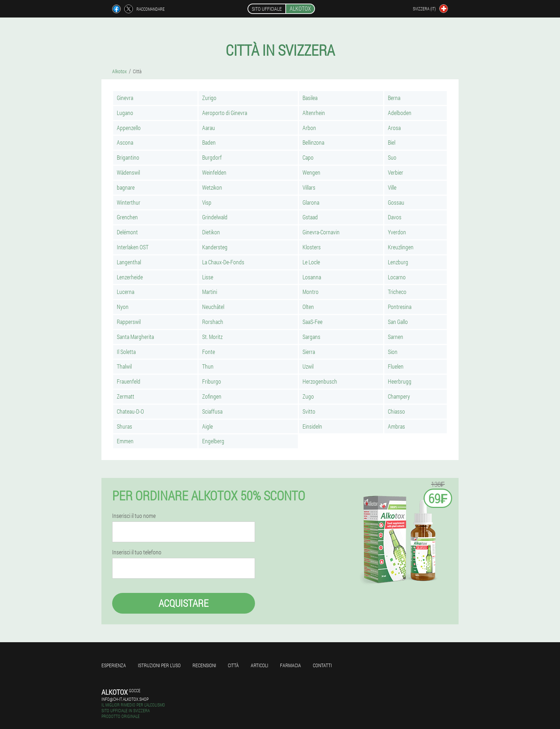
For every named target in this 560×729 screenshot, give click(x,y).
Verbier (396, 172)
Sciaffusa (212, 411)
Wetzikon (212, 187)
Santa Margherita (135, 337)
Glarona (311, 202)
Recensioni (204, 665)
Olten (308, 307)
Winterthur (129, 202)
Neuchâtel (213, 307)
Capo (308, 157)
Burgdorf (212, 157)
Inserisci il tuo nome (134, 516)
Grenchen (127, 217)
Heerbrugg (400, 381)
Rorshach (213, 322)
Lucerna (126, 292)
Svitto (309, 411)
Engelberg (213, 441)
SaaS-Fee (312, 322)
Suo (392, 157)
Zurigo (209, 98)
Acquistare (184, 603)
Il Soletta (126, 352)
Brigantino (128, 157)
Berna (394, 98)
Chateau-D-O (130, 411)
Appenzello (129, 128)
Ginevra (125, 98)
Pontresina (400, 307)
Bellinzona (313, 142)
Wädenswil (128, 172)
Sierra (309, 352)
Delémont (127, 232)
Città (233, 665)
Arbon (309, 128)
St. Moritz (212, 337)
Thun (208, 366)
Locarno (397, 277)
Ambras (396, 426)
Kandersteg (215, 247)
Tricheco (397, 292)
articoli (259, 665)
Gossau (396, 202)
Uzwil (308, 366)
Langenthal (129, 262)
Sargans (311, 337)
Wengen (311, 172)
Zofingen (212, 396)
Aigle (207, 426)
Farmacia (291, 665)
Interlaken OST (133, 247)
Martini (210, 292)
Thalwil (124, 366)
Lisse (208, 277)
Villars (309, 187)
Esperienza (114, 665)
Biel (392, 142)
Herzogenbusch (320, 381)
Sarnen (396, 337)
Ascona (125, 142)
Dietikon (211, 232)
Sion (393, 352)
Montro (311, 292)
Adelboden (400, 113)
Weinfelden (214, 172)
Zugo (308, 396)
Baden (209, 142)
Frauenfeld (129, 381)
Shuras (124, 426)
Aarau (209, 128)
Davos (395, 217)
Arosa (394, 128)
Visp (207, 202)
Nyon (123, 307)
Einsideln (312, 426)
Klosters (312, 247)
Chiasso (396, 411)
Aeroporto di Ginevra (225, 113)
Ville (392, 187)
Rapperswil (129, 322)
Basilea (310, 98)
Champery (399, 396)
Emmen (125, 441)
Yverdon (397, 232)
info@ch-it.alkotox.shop (125, 699)
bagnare (126, 187)
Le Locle (311, 262)
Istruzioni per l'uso (159, 665)
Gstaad (310, 217)
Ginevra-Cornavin (321, 232)
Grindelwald (215, 217)
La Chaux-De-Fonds (223, 262)
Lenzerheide (130, 277)
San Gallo (398, 322)
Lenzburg (398, 262)
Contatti (322, 665)
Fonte (209, 352)
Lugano (125, 113)
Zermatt (126, 396)
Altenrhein (314, 113)
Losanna (312, 277)
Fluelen (396, 366)
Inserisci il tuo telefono (137, 552)
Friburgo (212, 381)
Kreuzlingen (401, 247)
